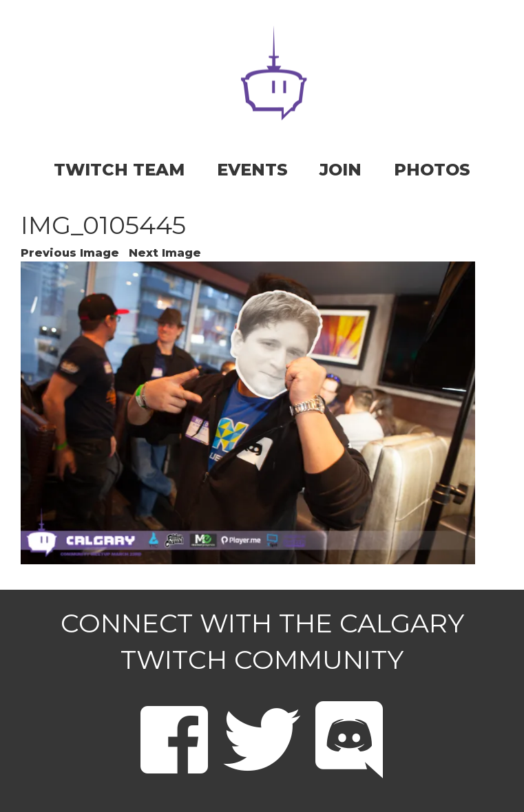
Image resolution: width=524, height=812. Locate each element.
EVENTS (252, 170)
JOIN (340, 170)
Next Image (165, 253)
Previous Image (70, 253)
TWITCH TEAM (119, 170)
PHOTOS (432, 170)
